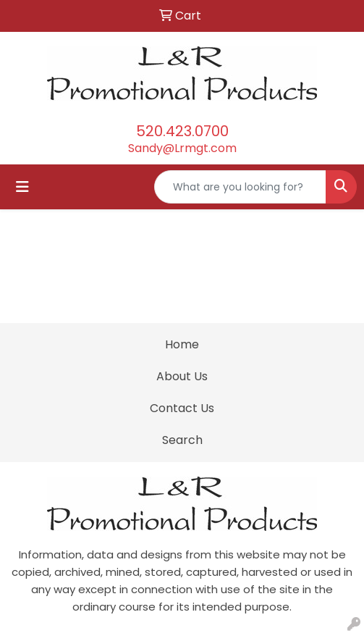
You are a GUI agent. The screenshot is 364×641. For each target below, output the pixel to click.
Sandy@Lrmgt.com (182, 148)
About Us (182, 376)
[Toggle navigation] (22, 187)
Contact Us (182, 408)
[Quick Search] (240, 187)
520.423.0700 (182, 131)
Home (182, 344)
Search (182, 440)
